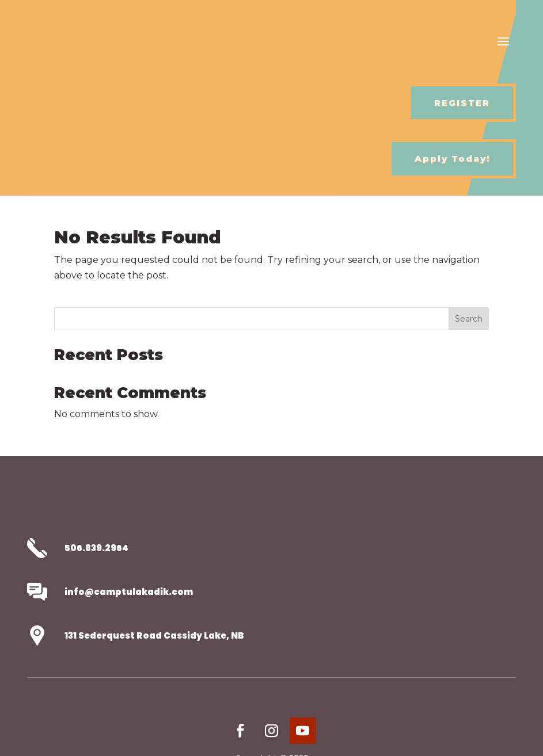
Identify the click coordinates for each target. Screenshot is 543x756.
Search (469, 319)
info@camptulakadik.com (129, 592)
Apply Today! (452, 159)
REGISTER (462, 103)
